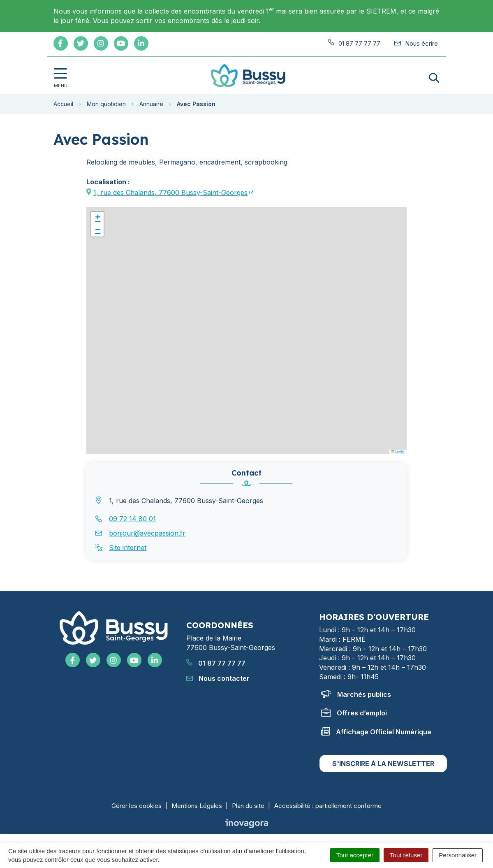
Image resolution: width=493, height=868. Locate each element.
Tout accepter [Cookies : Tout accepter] (355, 855)
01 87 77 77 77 (216, 663)
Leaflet (398, 451)
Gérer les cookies (137, 806)
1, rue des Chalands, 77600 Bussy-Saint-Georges (170, 193)
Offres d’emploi (354, 713)
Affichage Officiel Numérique (376, 732)
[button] (97, 218)
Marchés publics (356, 694)
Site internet (128, 548)
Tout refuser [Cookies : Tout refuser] (406, 855)
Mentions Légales (197, 806)
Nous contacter (218, 678)
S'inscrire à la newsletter (383, 764)
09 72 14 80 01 (132, 519)
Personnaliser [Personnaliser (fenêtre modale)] (458, 855)
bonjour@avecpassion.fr (147, 533)
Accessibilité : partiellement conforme (328, 806)
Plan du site (248, 806)
